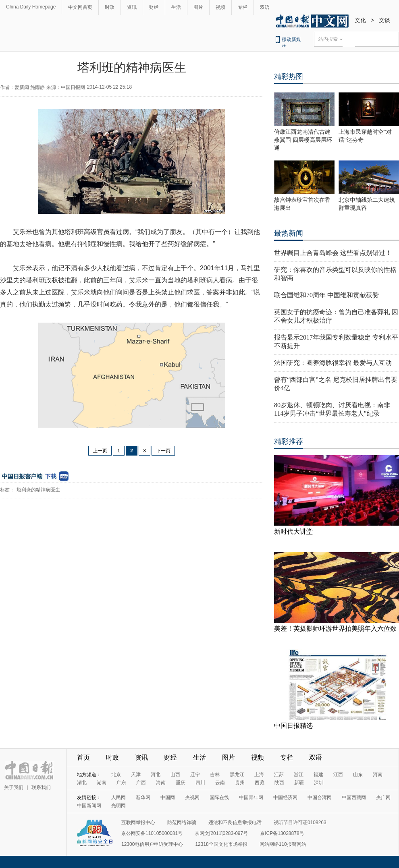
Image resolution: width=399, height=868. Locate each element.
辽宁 (195, 775)
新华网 (143, 798)
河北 (156, 775)
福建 (318, 775)
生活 (176, 7)
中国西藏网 (354, 798)
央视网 (192, 798)
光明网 (118, 806)
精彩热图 (289, 77)
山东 (358, 775)
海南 (161, 783)
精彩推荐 (289, 441)
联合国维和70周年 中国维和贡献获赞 (326, 295)
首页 (83, 757)
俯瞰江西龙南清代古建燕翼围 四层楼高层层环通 (303, 140)
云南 (220, 783)
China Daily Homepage (31, 7)
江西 (338, 775)
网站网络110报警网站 (283, 844)
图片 (198, 7)
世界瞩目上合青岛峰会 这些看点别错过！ (333, 253)
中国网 (168, 798)
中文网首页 (80, 7)
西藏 (260, 783)
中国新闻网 (89, 806)
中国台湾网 (320, 798)
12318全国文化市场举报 (221, 844)
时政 (110, 7)
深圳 (319, 783)
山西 (175, 775)
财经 (154, 7)
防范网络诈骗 (182, 822)
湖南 (102, 783)
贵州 (240, 783)
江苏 (279, 775)
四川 (200, 783)
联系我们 (41, 787)
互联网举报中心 (138, 822)
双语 (265, 7)
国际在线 (219, 798)
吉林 (215, 775)
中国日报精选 (293, 726)
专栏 (243, 7)
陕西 (279, 783)
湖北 (82, 783)
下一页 (163, 451)
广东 (121, 783)
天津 (136, 775)
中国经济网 (285, 798)
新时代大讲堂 (293, 531)
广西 (141, 783)
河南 (378, 775)
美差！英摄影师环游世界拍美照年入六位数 (335, 629)
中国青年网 (251, 798)
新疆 (299, 783)
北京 (116, 775)
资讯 (132, 7)
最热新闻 (289, 233)
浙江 (299, 775)
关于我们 (14, 787)
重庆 (181, 783)
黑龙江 (237, 775)
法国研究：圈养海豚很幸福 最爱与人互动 (333, 363)
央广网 (383, 798)
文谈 (384, 20)
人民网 (118, 798)
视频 (220, 7)
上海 (259, 775)
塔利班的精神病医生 (38, 490)
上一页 (100, 451)
